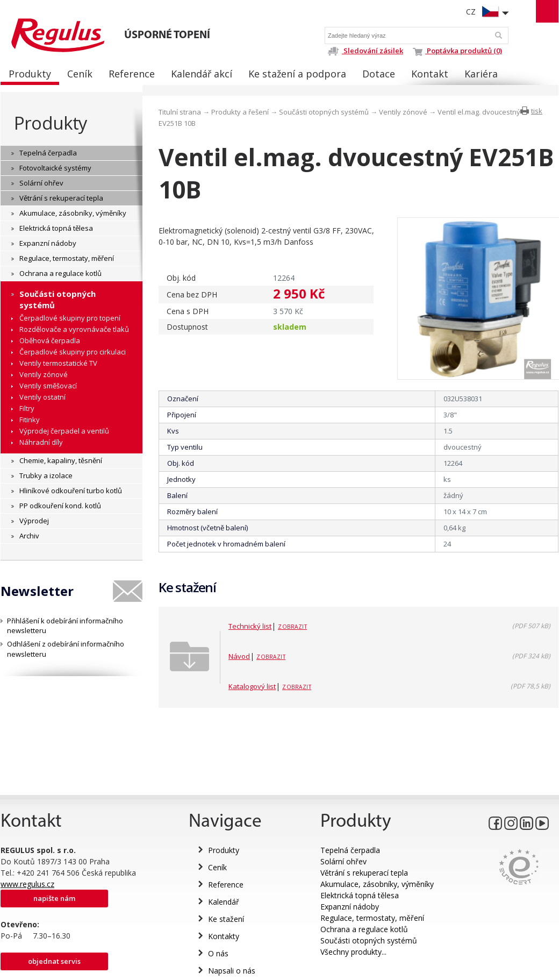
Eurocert (519, 867)
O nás (218, 953)
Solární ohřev (343, 861)
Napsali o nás (232, 971)
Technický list (250, 626)
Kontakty (224, 936)
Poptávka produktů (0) (457, 51)
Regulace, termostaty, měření (372, 918)
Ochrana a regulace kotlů (364, 929)
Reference (226, 885)
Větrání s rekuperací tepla (364, 873)
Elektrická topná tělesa (360, 895)
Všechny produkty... (353, 952)
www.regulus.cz (27, 884)
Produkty (51, 123)
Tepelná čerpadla (350, 850)
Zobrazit (292, 627)
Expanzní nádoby (350, 907)
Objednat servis (54, 961)
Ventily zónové (403, 112)
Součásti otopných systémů (324, 112)
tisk (537, 111)
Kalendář (224, 902)
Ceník (217, 867)
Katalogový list (252, 686)
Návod (239, 656)
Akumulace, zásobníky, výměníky (377, 884)
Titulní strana (180, 112)
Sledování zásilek (365, 51)
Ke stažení (226, 919)
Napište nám (54, 898)
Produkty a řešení (240, 112)
